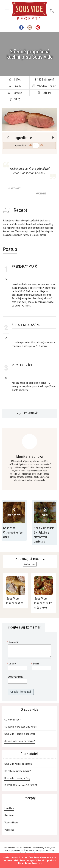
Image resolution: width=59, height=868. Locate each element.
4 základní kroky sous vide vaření (20, 727)
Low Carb (9, 808)
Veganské (9, 830)
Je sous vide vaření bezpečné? (20, 741)
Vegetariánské (11, 823)
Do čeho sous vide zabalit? (18, 771)
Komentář (31, 413)
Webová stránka (16, 677)
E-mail (35, 664)
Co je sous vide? (13, 720)
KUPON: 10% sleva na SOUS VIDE (21, 785)
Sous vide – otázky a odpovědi (20, 734)
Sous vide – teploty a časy (17, 778)
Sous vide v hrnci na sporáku (18, 764)
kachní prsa (30, 564)
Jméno (12, 664)
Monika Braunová (29, 457)
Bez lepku (9, 815)
